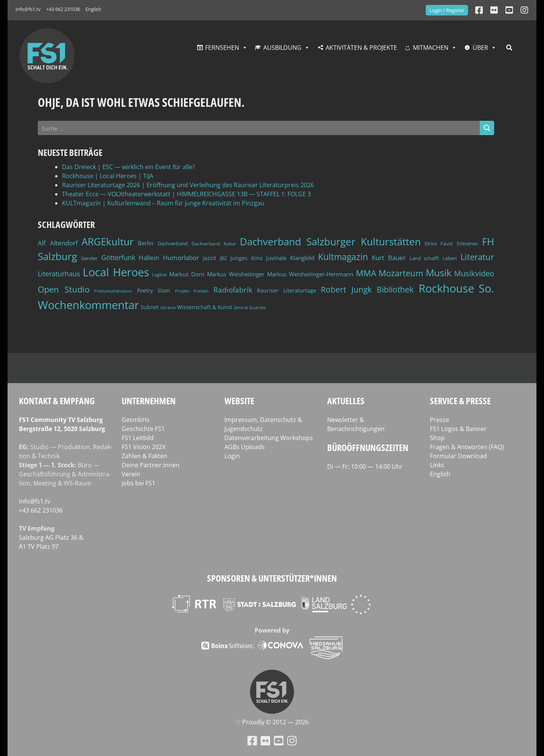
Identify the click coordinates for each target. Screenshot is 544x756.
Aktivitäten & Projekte (361, 48)
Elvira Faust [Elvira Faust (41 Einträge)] (439, 243)
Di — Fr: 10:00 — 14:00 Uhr (365, 467)
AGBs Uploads (245, 447)
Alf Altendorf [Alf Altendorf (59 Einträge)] (58, 243)
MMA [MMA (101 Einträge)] (366, 273)
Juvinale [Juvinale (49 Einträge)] (276, 258)
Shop (437, 438)
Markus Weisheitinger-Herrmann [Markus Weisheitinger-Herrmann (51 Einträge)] (310, 274)
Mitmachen (431, 48)
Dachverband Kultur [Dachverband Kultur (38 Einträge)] (214, 244)
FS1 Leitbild (138, 438)
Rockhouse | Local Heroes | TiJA (108, 176)
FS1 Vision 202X (144, 447)
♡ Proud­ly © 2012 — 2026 (272, 722)
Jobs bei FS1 (138, 483)
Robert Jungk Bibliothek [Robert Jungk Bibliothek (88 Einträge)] (367, 289)
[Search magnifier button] (487, 128)
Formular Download (458, 456)
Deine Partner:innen (151, 465)
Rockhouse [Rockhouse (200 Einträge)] (446, 288)
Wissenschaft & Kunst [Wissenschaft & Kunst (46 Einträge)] (205, 307)
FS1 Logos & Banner (458, 429)
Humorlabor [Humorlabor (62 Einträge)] (181, 258)
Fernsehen (222, 48)
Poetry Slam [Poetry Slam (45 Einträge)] (154, 290)
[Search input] (259, 128)
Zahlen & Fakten (144, 456)
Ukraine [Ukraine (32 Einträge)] (168, 308)
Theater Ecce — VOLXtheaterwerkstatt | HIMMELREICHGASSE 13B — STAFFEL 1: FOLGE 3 (186, 194)
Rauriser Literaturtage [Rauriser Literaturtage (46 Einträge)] (287, 290)
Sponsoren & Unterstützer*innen (272, 578)
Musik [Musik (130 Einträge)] (439, 273)
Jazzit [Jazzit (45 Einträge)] (209, 258)
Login (232, 456)
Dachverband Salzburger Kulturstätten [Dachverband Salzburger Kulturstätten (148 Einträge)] (330, 242)
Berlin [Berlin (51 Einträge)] (146, 243)
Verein (131, 474)
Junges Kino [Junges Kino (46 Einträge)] (246, 258)
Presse (440, 420)
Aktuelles (346, 401)
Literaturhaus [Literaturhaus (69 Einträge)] (59, 273)
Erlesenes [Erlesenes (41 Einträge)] (467, 243)
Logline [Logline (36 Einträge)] (159, 274)
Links (437, 465)
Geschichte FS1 (143, 429)
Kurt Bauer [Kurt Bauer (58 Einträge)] (389, 258)
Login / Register (447, 10)
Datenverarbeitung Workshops (269, 438)
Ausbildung (282, 48)
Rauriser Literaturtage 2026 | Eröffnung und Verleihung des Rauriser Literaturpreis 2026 (188, 185)
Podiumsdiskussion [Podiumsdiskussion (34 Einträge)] (113, 291)
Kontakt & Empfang (57, 401)
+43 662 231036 (63, 9)
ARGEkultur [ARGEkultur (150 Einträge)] (108, 242)
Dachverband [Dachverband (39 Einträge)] (173, 244)
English (93, 9)
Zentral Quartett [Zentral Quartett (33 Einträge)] (250, 307)
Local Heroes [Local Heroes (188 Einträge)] (116, 272)
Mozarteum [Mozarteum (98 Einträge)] (401, 273)
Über (480, 48)
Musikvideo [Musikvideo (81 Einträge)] (474, 273)
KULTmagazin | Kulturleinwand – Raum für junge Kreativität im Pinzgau (163, 203)
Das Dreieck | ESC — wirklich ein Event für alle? (128, 167)
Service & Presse (460, 401)
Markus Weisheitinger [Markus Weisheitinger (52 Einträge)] (236, 274)
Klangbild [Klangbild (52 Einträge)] (302, 258)
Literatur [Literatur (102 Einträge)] (477, 257)
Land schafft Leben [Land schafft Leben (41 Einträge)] (433, 258)
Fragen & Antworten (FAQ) (467, 447)
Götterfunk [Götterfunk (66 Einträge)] (118, 257)
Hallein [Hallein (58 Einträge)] (149, 258)
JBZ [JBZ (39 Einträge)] (223, 258)
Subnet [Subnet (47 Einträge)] (150, 307)
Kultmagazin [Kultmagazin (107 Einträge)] (343, 257)
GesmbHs (136, 420)
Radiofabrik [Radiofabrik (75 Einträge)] (233, 290)
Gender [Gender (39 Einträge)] (89, 258)
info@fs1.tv (28, 9)
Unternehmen (149, 401)
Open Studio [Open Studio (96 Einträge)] (64, 289)
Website (239, 401)
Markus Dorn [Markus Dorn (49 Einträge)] (187, 274)
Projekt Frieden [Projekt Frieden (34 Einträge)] (192, 291)
